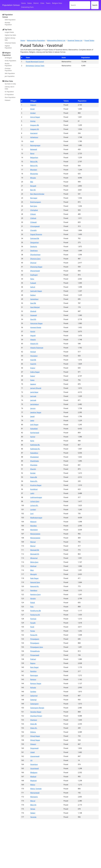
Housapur (34, 356)
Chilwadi (33, 222)
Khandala (34, 465)
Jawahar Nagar (36, 412)
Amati (32, 109)
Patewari (8, 100)
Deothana (34, 251)
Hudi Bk (33, 360)
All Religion (8, 58)
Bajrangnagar (35, 145)
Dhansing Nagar (36, 267)
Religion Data (57, 3)
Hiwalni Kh (34, 344)
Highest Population (8, 47)
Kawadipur (34, 453)
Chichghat (34, 210)
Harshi (33, 331)
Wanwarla (34, 797)
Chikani (33, 214)
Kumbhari (34, 489)
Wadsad (33, 777)
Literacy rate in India (10, 88)
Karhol (33, 437)
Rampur (33, 679)
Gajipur (33, 295)
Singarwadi (34, 748)
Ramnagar (34, 675)
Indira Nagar (35, 372)
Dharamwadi (35, 271)
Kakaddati (34, 429)
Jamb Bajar (34, 392)
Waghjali (33, 781)
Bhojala (33, 178)
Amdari (33, 113)
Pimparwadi (35, 655)
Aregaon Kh (35, 129)
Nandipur (34, 590)
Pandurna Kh (35, 615)
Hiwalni (33, 340)
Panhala (33, 619)
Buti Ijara (34, 206)
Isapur (33, 376)
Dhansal (33, 263)
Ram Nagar (34, 667)
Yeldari (33, 813)
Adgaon (33, 105)
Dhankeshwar (35, 255)
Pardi (32, 627)
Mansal (33, 542)
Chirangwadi (35, 226)
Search (95, 5)
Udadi (32, 752)
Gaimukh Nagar (36, 291)
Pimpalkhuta (35, 651)
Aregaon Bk (35, 125)
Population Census (11, 5)
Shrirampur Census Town (35, 66)
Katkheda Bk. (35, 445)
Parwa (33, 631)
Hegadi (33, 336)
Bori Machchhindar (37, 194)
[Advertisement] (60, 26)
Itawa (32, 380)
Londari (33, 509)
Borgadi (33, 186)
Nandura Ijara (35, 594)
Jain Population (10, 76)
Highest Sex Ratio (10, 35)
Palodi (33, 603)
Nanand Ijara (35, 582)
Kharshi (33, 469)
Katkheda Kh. (35, 449)
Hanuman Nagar (36, 323)
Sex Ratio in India (10, 84)
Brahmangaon (36, 202)
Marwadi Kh (35, 554)
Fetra (32, 279)
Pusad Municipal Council (35, 62)
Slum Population (10, 97)
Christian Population (8, 69)
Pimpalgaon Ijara (37, 647)
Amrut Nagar (35, 117)
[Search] (80, 5)
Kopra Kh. (34, 481)
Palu (32, 607)
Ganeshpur (34, 299)
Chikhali (33, 218)
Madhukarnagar (36, 518)
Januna (33, 408)
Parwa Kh (34, 635)
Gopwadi (34, 315)
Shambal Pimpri (36, 716)
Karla (32, 441)
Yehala (33, 809)
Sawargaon (34, 704)
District (36, 3)
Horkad (33, 352)
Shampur (34, 720)
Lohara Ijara (35, 501)
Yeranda (33, 817)
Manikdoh (34, 530)
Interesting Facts (27, 7)
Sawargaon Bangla (37, 708)
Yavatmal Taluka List (75, 40)
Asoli (32, 141)
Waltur (33, 785)
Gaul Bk (33, 303)
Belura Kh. (34, 166)
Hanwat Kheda (36, 327)
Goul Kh (33, 319)
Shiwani (33, 744)
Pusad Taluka (89, 40)
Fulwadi (33, 283)
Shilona (33, 732)
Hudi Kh (33, 364)
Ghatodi (33, 311)
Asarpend (34, 133)
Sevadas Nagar (36, 712)
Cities (42, 3)
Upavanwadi (35, 756)
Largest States (9, 32)
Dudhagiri (34, 275)
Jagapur (33, 384)
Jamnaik (33, 396)
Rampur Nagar (36, 683)
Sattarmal (34, 696)
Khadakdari (35, 457)
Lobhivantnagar (36, 497)
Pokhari (33, 659)
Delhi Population (10, 20)
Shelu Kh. (34, 728)
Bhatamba (34, 174)
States (30, 3)
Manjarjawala (35, 534)
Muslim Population (8, 65)
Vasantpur (34, 764)
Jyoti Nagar (34, 425)
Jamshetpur (35, 404)
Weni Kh (33, 805)
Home (23, 3)
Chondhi (33, 230)
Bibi (32, 182)
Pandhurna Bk (36, 611)
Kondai (33, 473)
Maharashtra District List (56, 40)
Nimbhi (33, 599)
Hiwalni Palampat (37, 348)
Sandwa (33, 692)
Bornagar (34, 198)
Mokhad (33, 566)
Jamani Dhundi (36, 388)
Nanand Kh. (35, 586)
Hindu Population (10, 61)
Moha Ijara (34, 562)
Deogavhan (35, 242)
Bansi (32, 153)
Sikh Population (10, 73)
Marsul (33, 546)
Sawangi (33, 700)
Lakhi (32, 493)
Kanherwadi (35, 433)
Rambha (33, 671)
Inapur (33, 368)
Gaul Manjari (35, 307)
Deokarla (34, 247)
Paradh (33, 623)
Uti (31, 760)
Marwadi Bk (35, 550)
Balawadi (34, 149)
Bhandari (34, 170)
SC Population (9, 92)
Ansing (33, 121)
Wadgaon (34, 772)
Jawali (32, 416)
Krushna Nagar (36, 485)
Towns (48, 3)
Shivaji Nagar (35, 736)
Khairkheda (35, 461)
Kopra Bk (34, 477)
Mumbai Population (8, 24)
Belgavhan (34, 157)
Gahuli (33, 287)
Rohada (33, 688)
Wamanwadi (35, 793)
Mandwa (33, 526)
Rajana (33, 663)
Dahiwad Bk (35, 238)
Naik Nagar (34, 578)
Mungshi (34, 574)
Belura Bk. (34, 162)
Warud (33, 801)
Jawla (32, 420)
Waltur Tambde (36, 789)
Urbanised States (10, 43)
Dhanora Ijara (35, 259)
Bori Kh (33, 190)
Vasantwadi (35, 768)
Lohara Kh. (34, 505)
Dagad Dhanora (36, 234)
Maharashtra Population (36, 40)
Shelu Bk (33, 724)
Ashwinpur (34, 137)
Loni (32, 514)
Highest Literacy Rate (10, 39)
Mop (32, 570)
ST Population (9, 94)
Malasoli (33, 522)
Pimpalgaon (35, 639)
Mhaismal (34, 558)
